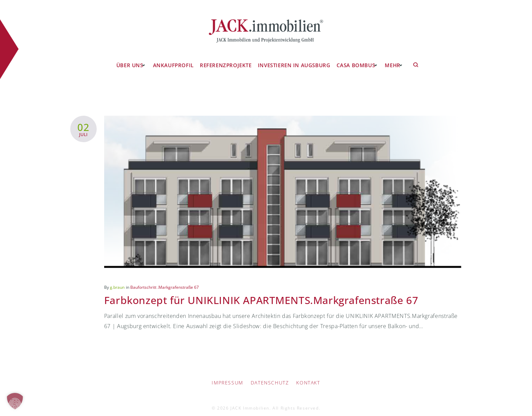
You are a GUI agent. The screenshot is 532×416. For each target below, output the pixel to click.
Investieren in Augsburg (292, 59)
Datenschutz (270, 377)
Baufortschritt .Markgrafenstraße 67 (165, 281)
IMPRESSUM (227, 377)
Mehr (390, 59)
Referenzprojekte (226, 59)
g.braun (117, 281)
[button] (15, 401)
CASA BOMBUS (352, 59)
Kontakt (308, 377)
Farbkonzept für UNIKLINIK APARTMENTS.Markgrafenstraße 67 (271, 294)
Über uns (130, 59)
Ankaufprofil (175, 59)
